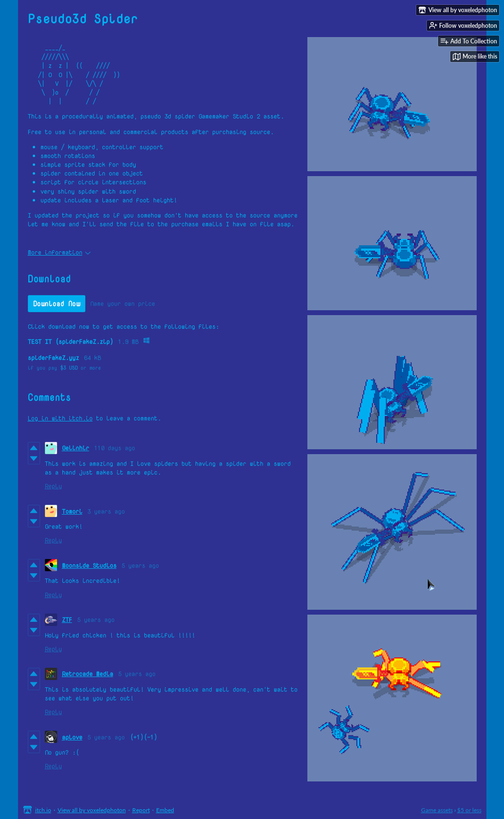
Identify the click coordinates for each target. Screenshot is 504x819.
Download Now (57, 304)
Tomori (72, 511)
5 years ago (140, 565)
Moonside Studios (89, 565)
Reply (53, 486)
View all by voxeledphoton (92, 810)
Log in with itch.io (60, 418)
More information (59, 252)
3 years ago (106, 511)
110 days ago (115, 448)
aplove (72, 737)
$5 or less (469, 810)
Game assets (437, 810)
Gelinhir (76, 448)
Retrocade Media (88, 674)
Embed (165, 810)
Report (141, 810)
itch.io (43, 810)
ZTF (67, 619)
